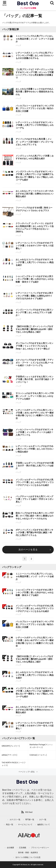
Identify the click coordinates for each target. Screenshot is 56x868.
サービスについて (25, 825)
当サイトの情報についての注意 (28, 857)
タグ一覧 (43, 820)
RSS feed (29, 812)
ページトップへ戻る (27, 772)
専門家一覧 (30, 820)
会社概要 (10, 848)
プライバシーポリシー (40, 848)
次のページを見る (28, 550)
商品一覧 (10, 825)
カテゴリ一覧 (15, 820)
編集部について (44, 825)
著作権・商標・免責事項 (28, 853)
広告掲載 (23, 848)
